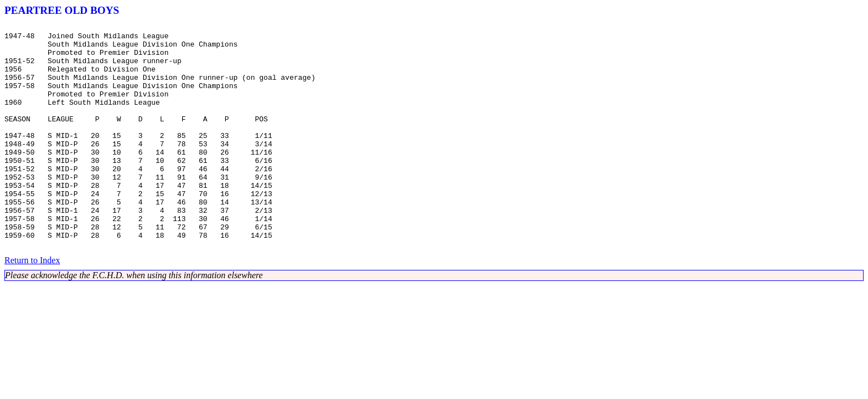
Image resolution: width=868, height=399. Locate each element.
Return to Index (32, 305)
